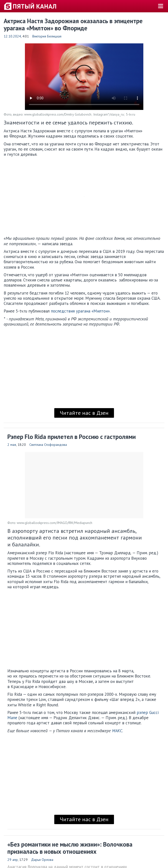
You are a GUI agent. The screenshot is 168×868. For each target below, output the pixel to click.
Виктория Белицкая (47, 36)
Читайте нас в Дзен (84, 413)
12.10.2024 (12, 36)
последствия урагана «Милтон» (80, 311)
